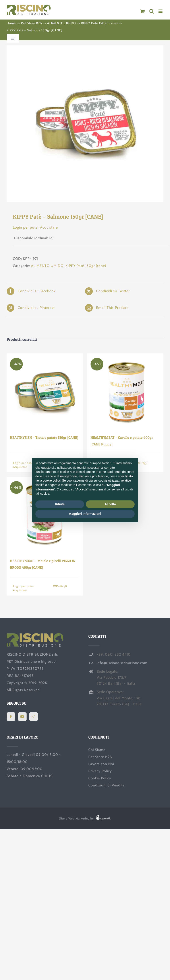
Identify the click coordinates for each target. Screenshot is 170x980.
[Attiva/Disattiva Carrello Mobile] (143, 11)
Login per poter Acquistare (35, 227)
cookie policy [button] (51, 480)
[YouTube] (22, 717)
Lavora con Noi (101, 764)
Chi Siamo (97, 750)
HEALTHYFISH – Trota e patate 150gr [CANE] (44, 437)
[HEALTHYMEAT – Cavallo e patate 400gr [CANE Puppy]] (125, 392)
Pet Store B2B (100, 757)
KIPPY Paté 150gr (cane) (86, 266)
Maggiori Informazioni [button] (85, 514)
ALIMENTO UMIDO (47, 266)
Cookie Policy (100, 778)
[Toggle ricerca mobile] (152, 11)
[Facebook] (11, 717)
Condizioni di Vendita (106, 785)
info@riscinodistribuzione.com (122, 663)
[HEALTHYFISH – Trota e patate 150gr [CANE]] (45, 392)
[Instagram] (34, 717)
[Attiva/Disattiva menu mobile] (161, 11)
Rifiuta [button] (60, 504)
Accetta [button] (110, 504)
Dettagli (62, 586)
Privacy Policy (100, 771)
